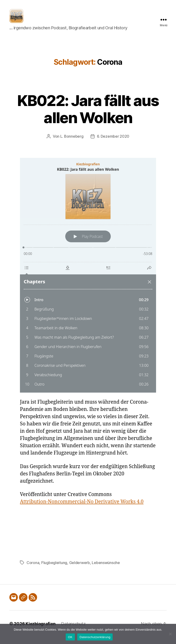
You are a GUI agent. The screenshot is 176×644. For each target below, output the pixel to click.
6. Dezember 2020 (113, 143)
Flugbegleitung (54, 570)
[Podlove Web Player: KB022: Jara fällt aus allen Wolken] (88, 282)
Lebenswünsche (106, 570)
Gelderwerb (80, 570)
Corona (33, 570)
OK (70, 637)
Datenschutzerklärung (95, 637)
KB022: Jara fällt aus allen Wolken (88, 116)
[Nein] (170, 634)
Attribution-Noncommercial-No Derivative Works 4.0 (82, 509)
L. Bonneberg (72, 143)
